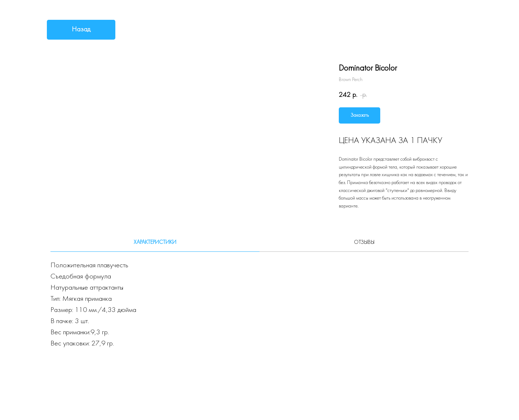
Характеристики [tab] (155, 242)
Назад (81, 30)
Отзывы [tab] (364, 242)
